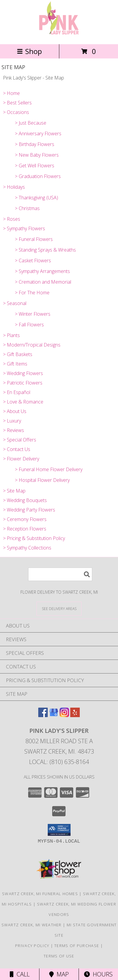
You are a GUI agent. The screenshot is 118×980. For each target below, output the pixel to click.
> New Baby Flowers (37, 155)
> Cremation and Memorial (43, 282)
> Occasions (16, 112)
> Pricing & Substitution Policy (34, 538)
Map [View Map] (59, 974)
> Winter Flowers (33, 314)
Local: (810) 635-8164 (59, 762)
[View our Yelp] (75, 715)
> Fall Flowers (29, 325)
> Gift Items (15, 364)
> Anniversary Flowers (38, 134)
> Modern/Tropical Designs (32, 345)
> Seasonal (15, 303)
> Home (11, 93)
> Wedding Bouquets (25, 500)
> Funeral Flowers (34, 239)
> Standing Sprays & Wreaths (45, 250)
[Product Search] (60, 574)
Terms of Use (59, 956)
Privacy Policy (32, 946)
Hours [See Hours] (98, 974)
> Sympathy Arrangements (42, 271)
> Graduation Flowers (38, 176)
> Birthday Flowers (35, 144)
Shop (29, 51)
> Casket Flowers (33, 261)
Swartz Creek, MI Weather (32, 925)
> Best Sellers (17, 103)
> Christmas (27, 208)
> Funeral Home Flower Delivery (49, 469)
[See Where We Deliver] (59, 608)
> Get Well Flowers (35, 166)
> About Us (15, 411)
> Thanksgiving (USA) (36, 198)
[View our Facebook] (43, 715)
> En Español (17, 392)
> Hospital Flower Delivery (42, 480)
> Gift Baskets (18, 354)
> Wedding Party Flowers (29, 510)
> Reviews (13, 430)
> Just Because (31, 123)
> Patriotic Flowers (23, 383)
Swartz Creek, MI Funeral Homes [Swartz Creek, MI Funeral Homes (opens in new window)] (40, 894)
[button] (59, 830)
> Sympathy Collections (27, 548)
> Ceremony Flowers (25, 519)
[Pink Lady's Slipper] (59, 35)
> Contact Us (17, 449)
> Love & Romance (23, 402)
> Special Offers (20, 440)
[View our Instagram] (64, 715)
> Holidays (14, 187)
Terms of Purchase (77, 946)
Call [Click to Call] (20, 974)
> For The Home (32, 293)
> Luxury (12, 421)
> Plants (11, 335)
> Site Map (14, 491)
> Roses (12, 219)
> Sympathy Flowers (24, 228)
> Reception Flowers (25, 529)
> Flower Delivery (21, 459)
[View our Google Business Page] (54, 715)
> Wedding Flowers (23, 373)
